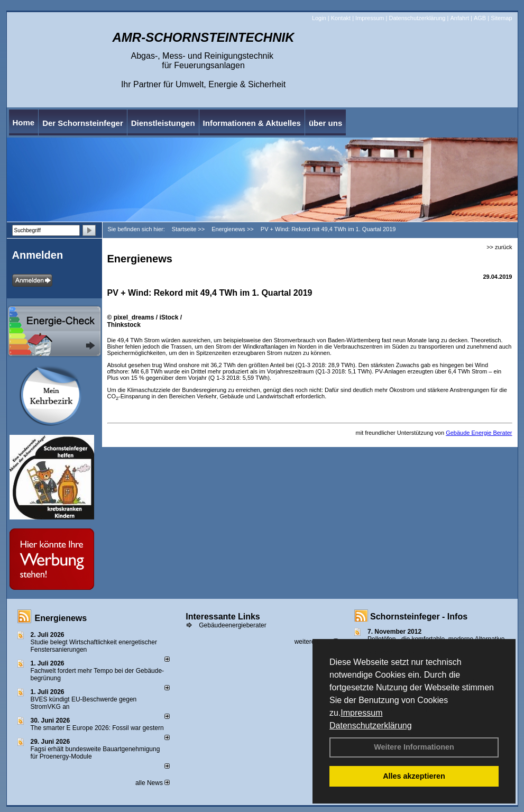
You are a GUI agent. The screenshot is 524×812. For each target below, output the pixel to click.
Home (24, 122)
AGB (480, 18)
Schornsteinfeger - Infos (419, 617)
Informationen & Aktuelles (252, 123)
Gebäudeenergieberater (232, 625)
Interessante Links (223, 617)
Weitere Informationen (414, 747)
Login (319, 18)
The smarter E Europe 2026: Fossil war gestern (97, 728)
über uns (325, 123)
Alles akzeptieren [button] (414, 776)
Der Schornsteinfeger (83, 123)
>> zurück (499, 247)
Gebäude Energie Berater (479, 433)
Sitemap (501, 18)
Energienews (61, 618)
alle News (153, 783)
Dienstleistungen (163, 123)
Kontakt (341, 18)
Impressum (361, 713)
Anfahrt (459, 18)
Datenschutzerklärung (371, 726)
